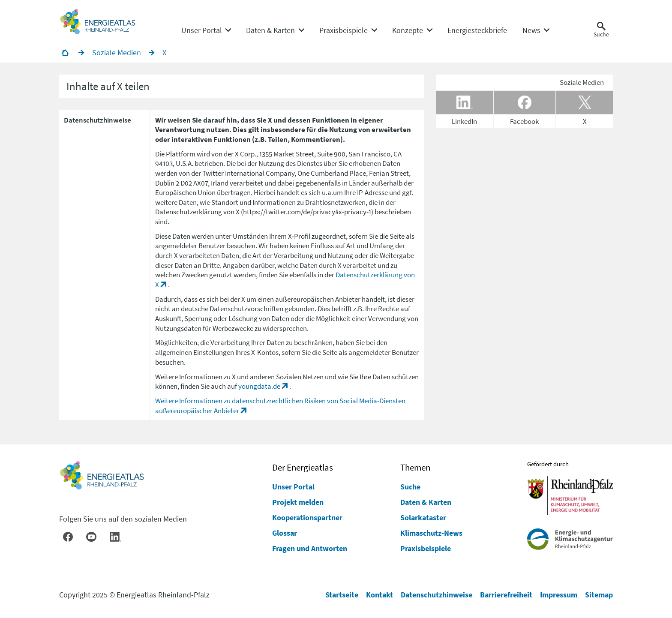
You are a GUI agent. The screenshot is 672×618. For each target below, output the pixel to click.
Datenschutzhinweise (436, 595)
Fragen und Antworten (310, 548)
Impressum (559, 595)
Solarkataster (423, 517)
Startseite (342, 595)
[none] (206, 30)
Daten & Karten (426, 502)
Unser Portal (293, 487)
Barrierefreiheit (506, 595)
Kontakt (379, 595)
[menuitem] (202, 30)
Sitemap (599, 595)
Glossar (285, 533)
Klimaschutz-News (431, 533)
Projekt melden (298, 502)
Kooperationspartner (307, 517)
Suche (410, 487)
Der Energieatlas (303, 468)
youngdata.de (259, 386)
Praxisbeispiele (426, 548)
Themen (415, 468)
